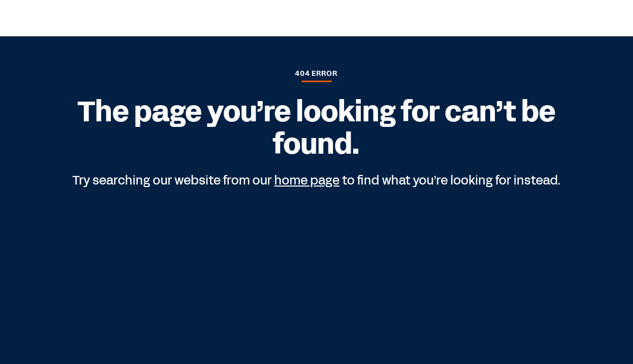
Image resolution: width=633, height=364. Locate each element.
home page (307, 180)
